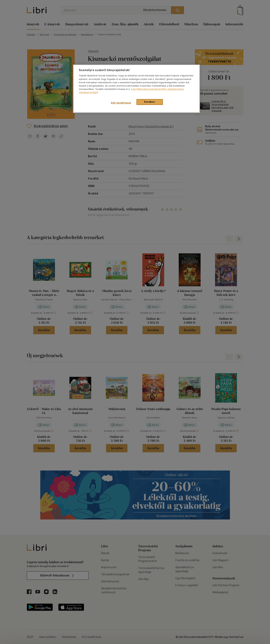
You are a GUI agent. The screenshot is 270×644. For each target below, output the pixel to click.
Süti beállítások (121, 103)
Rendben (150, 102)
